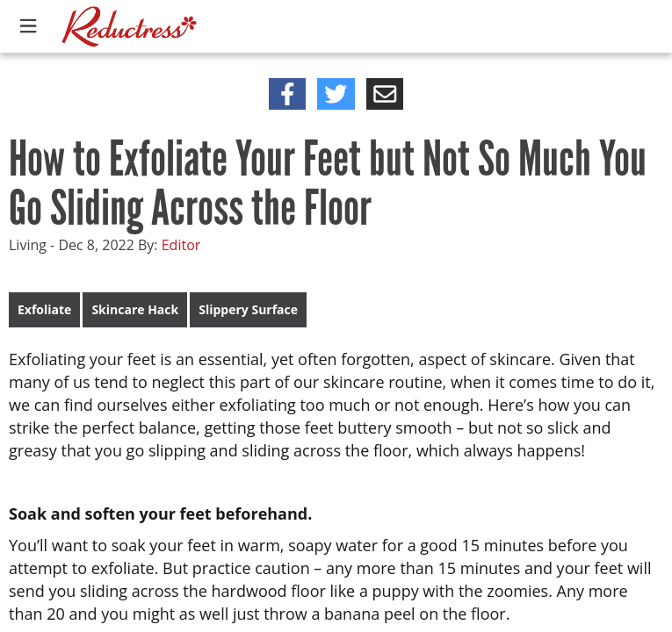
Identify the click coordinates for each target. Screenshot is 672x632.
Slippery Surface (248, 309)
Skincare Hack (135, 309)
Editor (181, 245)
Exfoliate (44, 309)
